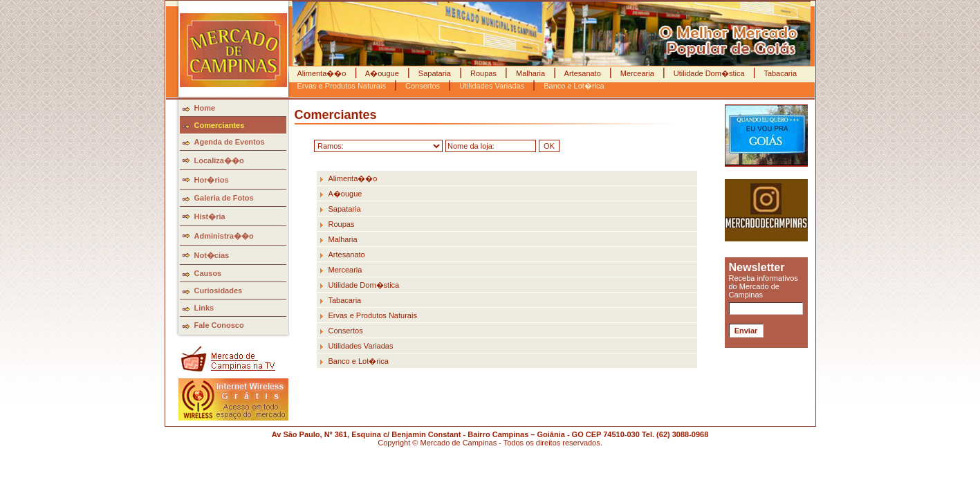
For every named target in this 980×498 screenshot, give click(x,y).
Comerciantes (220, 125)
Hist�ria (210, 216)
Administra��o (224, 236)
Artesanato (583, 73)
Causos (208, 273)
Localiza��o (219, 160)
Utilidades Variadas (361, 346)
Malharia (530, 73)
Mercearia (637, 73)
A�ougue (382, 73)
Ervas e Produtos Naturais (373, 315)
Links (204, 308)
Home (205, 108)
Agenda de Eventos (230, 142)
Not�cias (212, 255)
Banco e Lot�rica (359, 361)
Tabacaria (780, 73)
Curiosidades (219, 290)
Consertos (346, 331)
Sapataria (435, 73)
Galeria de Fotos (224, 198)
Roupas (483, 73)
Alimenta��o (323, 73)
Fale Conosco (219, 325)
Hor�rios (212, 180)
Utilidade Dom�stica (709, 73)
